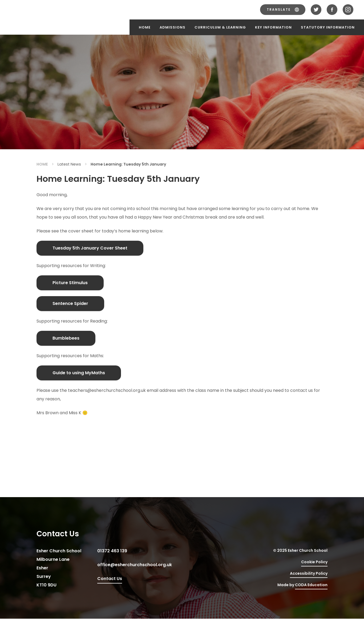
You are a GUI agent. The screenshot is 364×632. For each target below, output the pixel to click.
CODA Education (311, 585)
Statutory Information (328, 27)
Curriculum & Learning (220, 27)
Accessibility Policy (309, 573)
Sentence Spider (70, 303)
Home (145, 27)
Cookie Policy (314, 562)
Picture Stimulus (70, 283)
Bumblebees (66, 338)
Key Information (273, 27)
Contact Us (110, 579)
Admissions (173, 27)
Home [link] (42, 164)
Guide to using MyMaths (79, 373)
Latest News (69, 164)
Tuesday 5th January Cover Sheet (90, 248)
